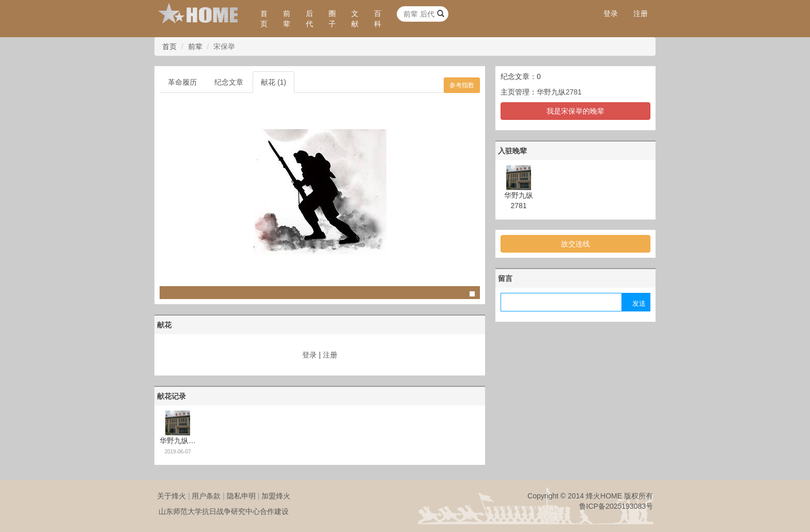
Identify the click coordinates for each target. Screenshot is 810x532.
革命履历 (182, 82)
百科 (378, 19)
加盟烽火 (276, 496)
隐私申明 (241, 496)
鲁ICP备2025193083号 (616, 506)
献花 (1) (274, 82)
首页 (264, 19)
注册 (641, 13)
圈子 (332, 19)
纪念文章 (229, 82)
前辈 (287, 19)
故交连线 (575, 244)
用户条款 (206, 496)
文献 (355, 19)
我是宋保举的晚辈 (575, 111)
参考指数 (462, 85)
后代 (309, 19)
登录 (611, 13)
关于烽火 (172, 496)
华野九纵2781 (559, 92)
